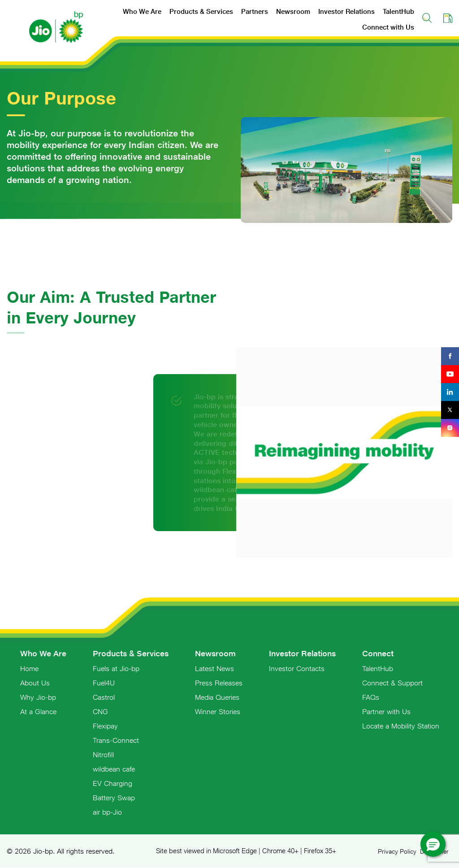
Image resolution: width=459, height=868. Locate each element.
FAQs (371, 697)
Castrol (104, 697)
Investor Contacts (297, 668)
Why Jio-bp (38, 697)
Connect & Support (392, 683)
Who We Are (142, 11)
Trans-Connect (116, 740)
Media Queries (217, 697)
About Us (35, 683)
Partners (255, 11)
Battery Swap (114, 798)
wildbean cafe (114, 769)
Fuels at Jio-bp (116, 668)
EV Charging (113, 783)
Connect (378, 653)
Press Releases (219, 683)
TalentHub (398, 11)
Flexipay (105, 726)
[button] (433, 844)
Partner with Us (386, 711)
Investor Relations (346, 11)
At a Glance (38, 711)
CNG (100, 711)
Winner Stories (218, 711)
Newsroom (293, 11)
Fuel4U (104, 683)
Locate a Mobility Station (401, 726)
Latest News (214, 668)
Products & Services (201, 11)
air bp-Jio (107, 812)
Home (29, 668)
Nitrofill (103, 755)
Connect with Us (388, 27)
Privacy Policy (397, 851)
